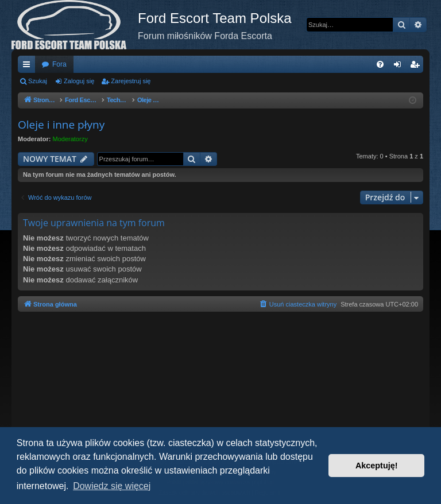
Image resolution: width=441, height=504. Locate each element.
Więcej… (29, 67)
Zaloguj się (79, 81)
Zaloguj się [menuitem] (400, 67)
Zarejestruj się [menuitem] (417, 67)
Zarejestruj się (131, 81)
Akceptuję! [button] (377, 466)
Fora (59, 64)
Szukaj (38, 81)
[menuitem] (380, 64)
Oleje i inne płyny (61, 125)
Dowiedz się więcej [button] (112, 486)
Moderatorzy (70, 139)
